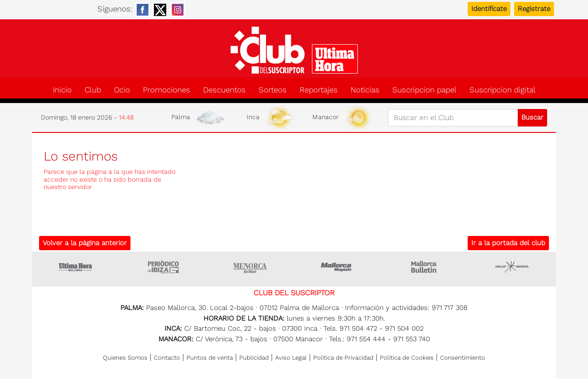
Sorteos (273, 90)
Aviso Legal (291, 358)
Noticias (365, 90)
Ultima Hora (76, 267)
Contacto (167, 358)
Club (93, 90)
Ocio (122, 90)
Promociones (167, 90)
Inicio (62, 90)
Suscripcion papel (424, 90)
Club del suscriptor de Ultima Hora (294, 50)
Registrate (534, 9)
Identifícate (489, 9)
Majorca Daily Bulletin (425, 267)
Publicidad (254, 358)
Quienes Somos (125, 358)
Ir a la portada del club (508, 243)
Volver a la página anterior (85, 243)
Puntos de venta (210, 358)
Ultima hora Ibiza (163, 267)
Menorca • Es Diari (250, 267)
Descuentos (224, 90)
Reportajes (319, 90)
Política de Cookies (407, 358)
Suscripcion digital (503, 90)
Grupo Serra (512, 267)
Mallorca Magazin (338, 267)
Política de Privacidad (343, 358)
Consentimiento (463, 358)
